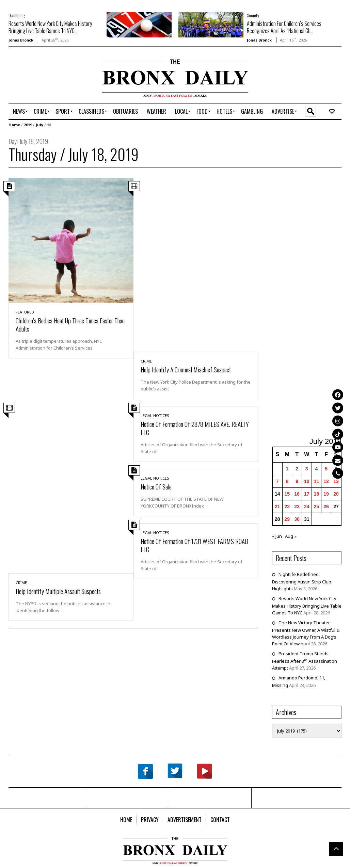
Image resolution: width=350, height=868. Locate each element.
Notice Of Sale (156, 486)
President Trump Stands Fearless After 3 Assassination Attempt (305, 661)
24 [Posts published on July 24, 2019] (307, 507)
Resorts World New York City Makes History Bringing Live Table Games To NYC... (50, 27)
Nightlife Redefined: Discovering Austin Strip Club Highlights (302, 581)
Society (253, 15)
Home (14, 125)
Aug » (291, 536)
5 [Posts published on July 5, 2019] (326, 469)
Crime (146, 361)
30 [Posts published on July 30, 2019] (297, 519)
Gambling (17, 15)
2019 (28, 125)
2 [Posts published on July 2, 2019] (297, 469)
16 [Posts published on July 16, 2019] (297, 494)
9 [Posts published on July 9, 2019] (297, 481)
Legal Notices (155, 415)
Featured (25, 312)
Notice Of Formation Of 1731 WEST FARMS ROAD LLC (194, 545)
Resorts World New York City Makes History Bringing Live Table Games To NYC (307, 606)
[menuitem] (19, 111)
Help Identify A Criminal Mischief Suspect (186, 369)
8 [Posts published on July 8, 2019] (287, 481)
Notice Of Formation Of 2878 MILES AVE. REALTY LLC (195, 428)
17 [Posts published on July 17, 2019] (307, 494)
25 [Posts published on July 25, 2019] (317, 507)
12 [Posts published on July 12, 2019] (326, 481)
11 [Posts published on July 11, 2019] (317, 481)
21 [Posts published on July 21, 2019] (277, 507)
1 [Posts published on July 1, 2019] (287, 469)
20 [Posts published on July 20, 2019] (336, 494)
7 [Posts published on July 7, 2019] (277, 481)
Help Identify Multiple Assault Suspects (58, 591)
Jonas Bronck (21, 40)
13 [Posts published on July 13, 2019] (336, 481)
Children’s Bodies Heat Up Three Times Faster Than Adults (70, 324)
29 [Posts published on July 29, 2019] (287, 519)
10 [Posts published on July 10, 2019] (307, 481)
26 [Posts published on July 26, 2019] (326, 507)
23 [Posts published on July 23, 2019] (297, 507)
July (39, 125)
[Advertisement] (48, 81)
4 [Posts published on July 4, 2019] (316, 469)
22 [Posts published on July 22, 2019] (287, 507)
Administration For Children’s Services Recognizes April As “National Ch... (284, 27)
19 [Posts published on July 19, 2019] (326, 494)
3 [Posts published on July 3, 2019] (307, 469)
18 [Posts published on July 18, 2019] (317, 494)
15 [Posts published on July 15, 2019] (287, 494)
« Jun (277, 536)
